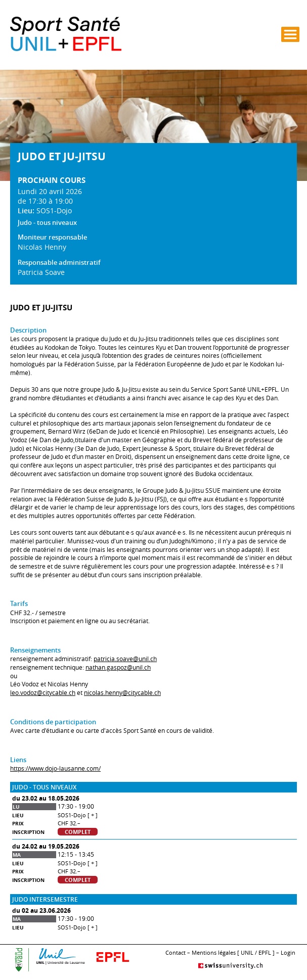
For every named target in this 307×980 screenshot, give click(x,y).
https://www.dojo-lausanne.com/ (55, 768)
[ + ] (93, 815)
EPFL (265, 952)
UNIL (247, 952)
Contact (176, 952)
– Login (286, 952)
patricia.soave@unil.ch (125, 659)
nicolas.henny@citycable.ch (122, 693)
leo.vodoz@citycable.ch (43, 693)
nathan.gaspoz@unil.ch (118, 667)
